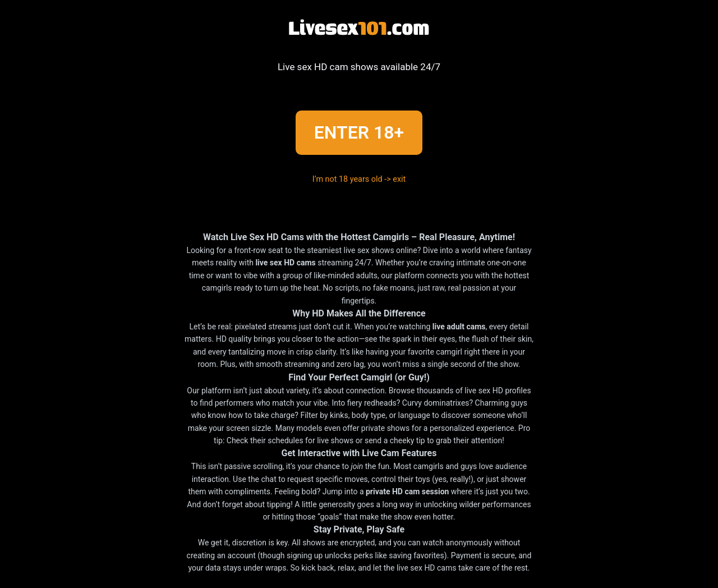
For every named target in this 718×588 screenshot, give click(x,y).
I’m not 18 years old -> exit (359, 179)
